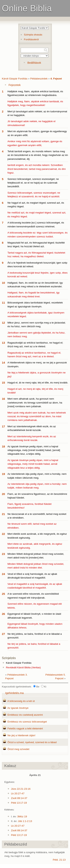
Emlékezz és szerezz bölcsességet (27, 722)
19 (3, 474)
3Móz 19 (22, 816)
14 (3, 363)
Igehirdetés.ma (14, 693)
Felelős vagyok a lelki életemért (25, 729)
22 (3, 534)
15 (3, 383)
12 (3, 323)
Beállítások (34, 63)
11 (3, 303)
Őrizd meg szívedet (18, 749)
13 (3, 343)
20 (3, 494)
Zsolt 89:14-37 (19, 798)
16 (3, 399)
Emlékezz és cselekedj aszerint (25, 715)
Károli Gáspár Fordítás (15, 79)
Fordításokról (31, 39)
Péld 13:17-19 (19, 803)
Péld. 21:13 (59, 860)
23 (3, 554)
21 (3, 514)
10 (3, 283)
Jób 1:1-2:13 (25, 821)
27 (3, 634)
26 (3, 614)
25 (3, 594)
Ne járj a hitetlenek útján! (21, 735)
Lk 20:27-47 (18, 793)
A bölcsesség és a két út (21, 701)
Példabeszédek (39, 79)
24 (3, 574)
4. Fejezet (56, 79)
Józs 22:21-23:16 (21, 789)
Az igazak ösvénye (18, 708)
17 (3, 426)
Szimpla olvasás (33, 35)
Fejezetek (15, 85)
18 (3, 446)
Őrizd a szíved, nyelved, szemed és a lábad (32, 742)
